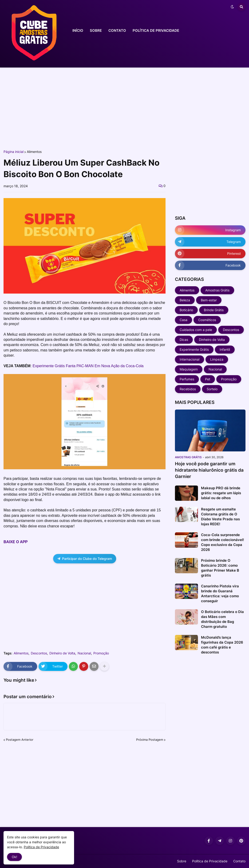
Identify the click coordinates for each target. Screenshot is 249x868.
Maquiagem (189, 369)
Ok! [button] (14, 857)
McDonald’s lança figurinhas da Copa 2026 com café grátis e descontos (222, 645)
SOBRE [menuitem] (96, 30)
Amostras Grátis (217, 290)
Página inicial (14, 152)
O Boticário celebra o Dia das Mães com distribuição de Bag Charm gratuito (222, 619)
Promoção (101, 653)
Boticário (186, 310)
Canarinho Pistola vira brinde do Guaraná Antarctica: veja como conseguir (220, 593)
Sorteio (212, 389)
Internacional (190, 359)
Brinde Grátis (214, 310)
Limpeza (217, 359)
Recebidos (188, 389)
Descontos (39, 653)
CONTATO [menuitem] (117, 30)
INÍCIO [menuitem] (78, 30)
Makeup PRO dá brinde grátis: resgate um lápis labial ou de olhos (221, 493)
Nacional (84, 653)
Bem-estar (209, 300)
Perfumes (187, 379)
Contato (239, 861)
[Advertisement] (124, 108)
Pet (208, 379)
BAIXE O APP (16, 542)
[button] (232, 7)
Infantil (225, 349)
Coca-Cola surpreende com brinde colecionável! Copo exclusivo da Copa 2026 (223, 542)
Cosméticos (207, 320)
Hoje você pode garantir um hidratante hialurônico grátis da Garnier (209, 470)
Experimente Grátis (194, 349)
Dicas (184, 340)
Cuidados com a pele (196, 330)
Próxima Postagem (150, 740)
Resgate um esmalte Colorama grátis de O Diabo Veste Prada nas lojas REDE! (220, 517)
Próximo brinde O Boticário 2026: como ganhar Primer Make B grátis (220, 568)
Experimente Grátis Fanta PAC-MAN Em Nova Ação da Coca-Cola (88, 366)
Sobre (182, 861)
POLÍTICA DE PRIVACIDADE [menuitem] (156, 30)
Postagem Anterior (20, 740)
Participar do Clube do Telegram (85, 559)
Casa (184, 320)
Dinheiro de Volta (62, 653)
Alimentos (34, 152)
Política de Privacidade (210, 861)
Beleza (185, 300)
